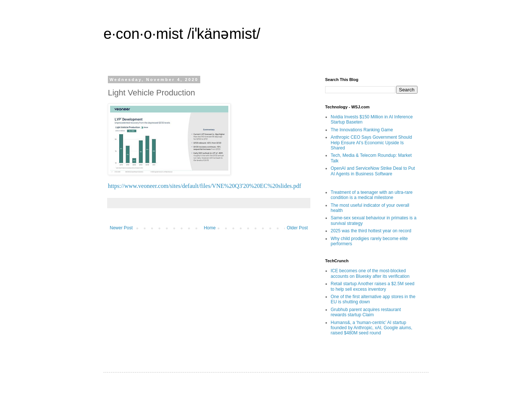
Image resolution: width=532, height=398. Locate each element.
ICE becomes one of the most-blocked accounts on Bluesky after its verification (370, 273)
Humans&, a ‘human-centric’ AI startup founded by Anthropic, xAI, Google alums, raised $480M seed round (371, 328)
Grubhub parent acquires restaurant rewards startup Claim (366, 312)
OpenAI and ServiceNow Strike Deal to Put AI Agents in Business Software (373, 171)
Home (210, 228)
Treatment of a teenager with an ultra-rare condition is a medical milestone (372, 195)
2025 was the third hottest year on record (371, 231)
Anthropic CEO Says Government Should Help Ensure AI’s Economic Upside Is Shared (371, 143)
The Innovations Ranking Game (362, 130)
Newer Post (121, 228)
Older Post (297, 228)
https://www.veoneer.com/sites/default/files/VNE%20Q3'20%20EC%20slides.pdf (204, 186)
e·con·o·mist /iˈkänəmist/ (182, 34)
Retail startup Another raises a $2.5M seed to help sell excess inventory (373, 286)
